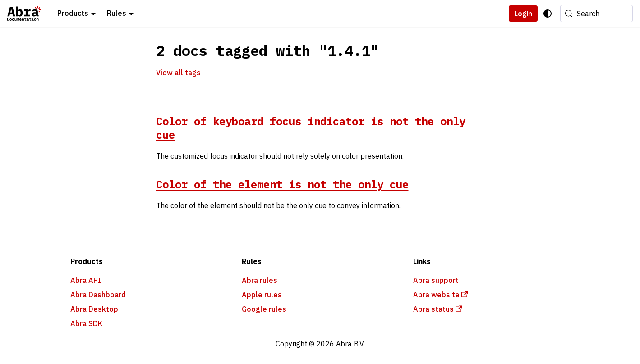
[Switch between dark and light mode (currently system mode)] (548, 14)
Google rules (264, 309)
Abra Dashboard (98, 295)
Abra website (441, 295)
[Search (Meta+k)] (596, 14)
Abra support (436, 280)
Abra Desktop (94, 309)
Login (523, 14)
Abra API (86, 280)
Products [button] (73, 13)
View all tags (178, 73)
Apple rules (262, 295)
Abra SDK (86, 323)
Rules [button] (117, 13)
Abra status (438, 309)
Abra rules (260, 280)
